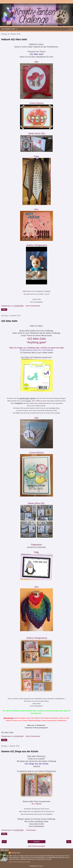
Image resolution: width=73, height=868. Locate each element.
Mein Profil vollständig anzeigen (20, 862)
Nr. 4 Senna (36, 804)
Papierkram (37, 545)
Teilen (4, 310)
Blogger (40, 866)
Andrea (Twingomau (37, 245)
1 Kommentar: (31, 830)
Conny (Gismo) (36, 103)
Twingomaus (16, 853)
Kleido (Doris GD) (36, 134)
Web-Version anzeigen (37, 846)
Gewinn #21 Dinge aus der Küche (20, 751)
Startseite (37, 842)
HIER (25, 291)
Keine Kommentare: (33, 306)
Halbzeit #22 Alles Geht (14, 39)
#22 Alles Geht (9, 321)
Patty (36, 156)
